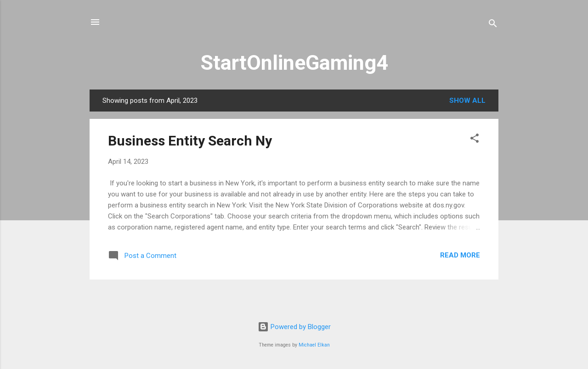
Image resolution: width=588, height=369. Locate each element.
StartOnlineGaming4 (294, 63)
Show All (467, 101)
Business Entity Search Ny (190, 141)
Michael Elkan (314, 345)
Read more (460, 255)
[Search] (493, 25)
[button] (475, 140)
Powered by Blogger (294, 327)
